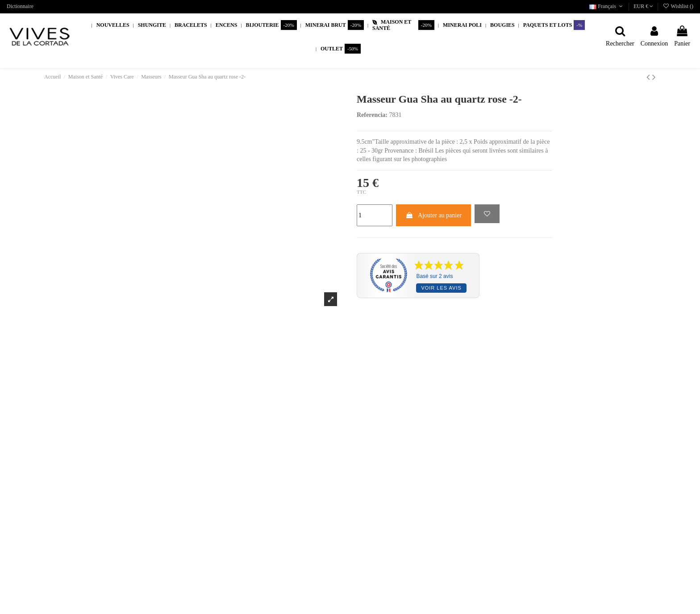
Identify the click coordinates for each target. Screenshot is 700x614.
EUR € (643, 6)
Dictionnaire (20, 6)
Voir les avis (441, 288)
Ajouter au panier (433, 215)
